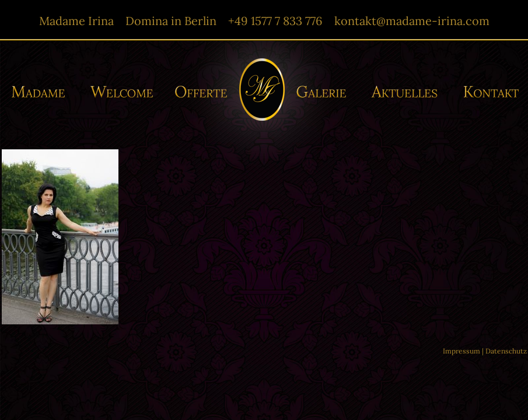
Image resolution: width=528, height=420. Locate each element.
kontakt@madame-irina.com (412, 21)
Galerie (325, 92)
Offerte (200, 92)
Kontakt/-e (487, 92)
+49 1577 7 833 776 (275, 21)
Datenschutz (506, 351)
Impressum (461, 351)
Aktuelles (407, 92)
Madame (43, 92)
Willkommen (122, 92)
